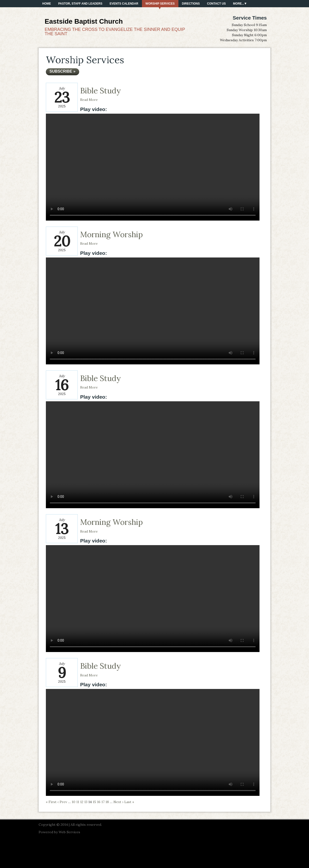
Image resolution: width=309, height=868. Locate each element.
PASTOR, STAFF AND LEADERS (80, 4)
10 (74, 802)
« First (51, 802)
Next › (118, 802)
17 (103, 802)
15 (94, 802)
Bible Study (101, 91)
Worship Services (160, 4)
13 (86, 802)
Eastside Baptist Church (84, 21)
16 (99, 802)
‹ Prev (62, 802)
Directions (191, 4)
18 (107, 802)
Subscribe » (63, 71)
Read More (89, 100)
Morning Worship (112, 234)
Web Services (69, 832)
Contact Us (217, 4)
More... (239, 4)
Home (47, 4)
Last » (129, 802)
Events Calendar (124, 4)
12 (82, 802)
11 (78, 802)
